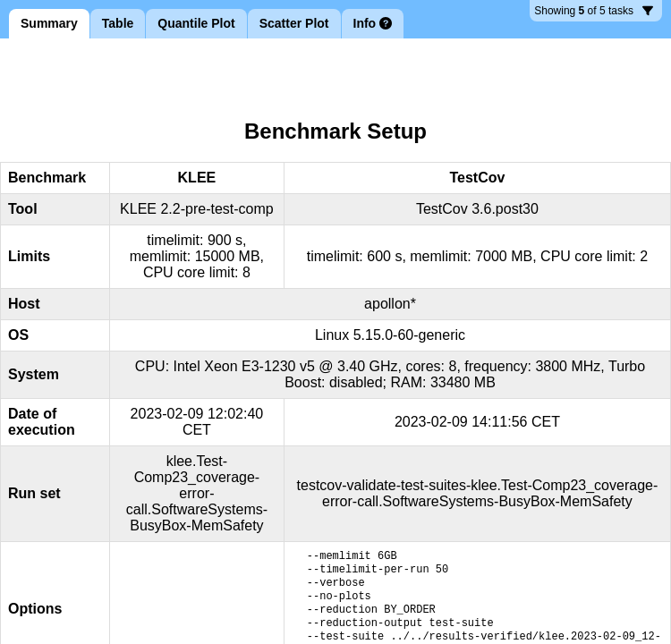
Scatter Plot (294, 23)
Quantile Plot (196, 23)
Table (118, 23)
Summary (49, 23)
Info (373, 23)
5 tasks (594, 13)
